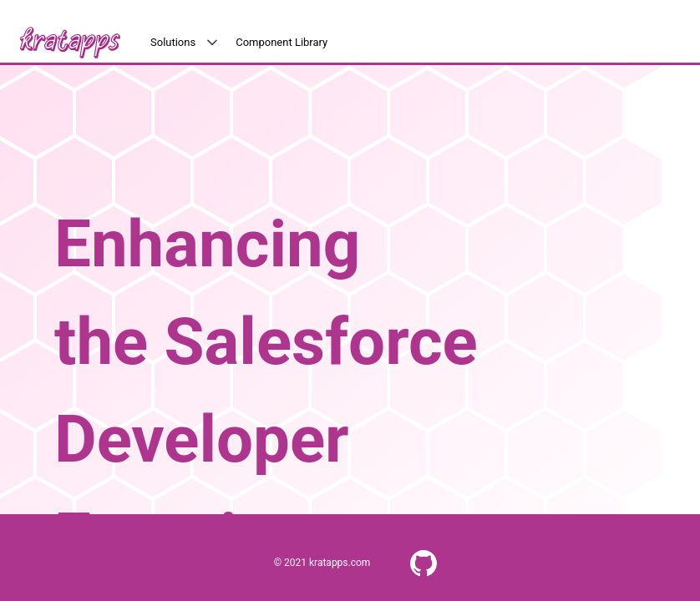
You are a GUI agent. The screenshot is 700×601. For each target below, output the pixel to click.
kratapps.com (340, 563)
